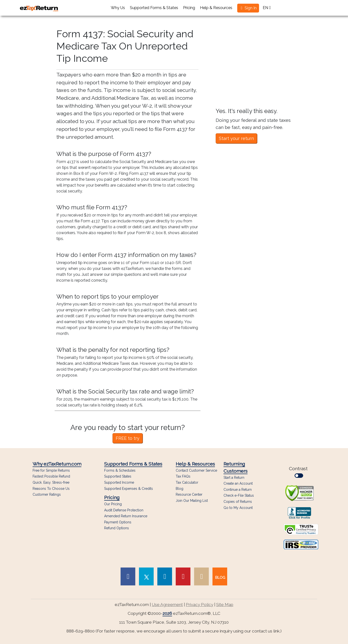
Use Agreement (167, 605)
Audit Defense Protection (124, 510)
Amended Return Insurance (126, 516)
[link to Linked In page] (165, 576)
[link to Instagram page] (201, 576)
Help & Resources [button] (216, 8)
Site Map (225, 605)
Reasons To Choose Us (51, 489)
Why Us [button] (118, 8)
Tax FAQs (183, 476)
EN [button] (267, 8)
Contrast (299, 472)
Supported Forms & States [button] (154, 8)
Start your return (236, 138)
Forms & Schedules (120, 471)
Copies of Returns (238, 502)
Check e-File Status (239, 495)
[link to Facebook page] (128, 576)
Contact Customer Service (196, 471)
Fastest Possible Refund (51, 476)
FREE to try (128, 438)
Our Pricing (113, 504)
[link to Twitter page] (146, 576)
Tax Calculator (187, 483)
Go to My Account (238, 508)
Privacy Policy (199, 605)
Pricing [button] (189, 8)
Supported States (118, 476)
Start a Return (234, 478)
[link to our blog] (220, 576)
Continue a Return (238, 490)
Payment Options (118, 522)
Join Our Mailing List (192, 501)
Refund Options (117, 528)
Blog (180, 489)
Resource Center (189, 495)
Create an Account (238, 483)
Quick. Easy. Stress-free (51, 483)
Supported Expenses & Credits (129, 489)
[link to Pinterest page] (183, 576)
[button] (248, 8)
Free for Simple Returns (51, 471)
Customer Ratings (47, 495)
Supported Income (119, 483)
